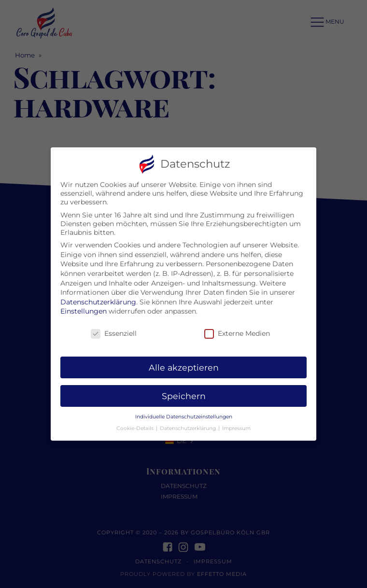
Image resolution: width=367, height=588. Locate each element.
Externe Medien (237, 328)
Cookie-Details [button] (136, 423)
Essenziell (114, 328)
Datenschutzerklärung (98, 296)
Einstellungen (84, 305)
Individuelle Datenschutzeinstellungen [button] (184, 410)
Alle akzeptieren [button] (184, 361)
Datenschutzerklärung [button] (189, 423)
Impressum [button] (236, 423)
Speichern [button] (184, 390)
